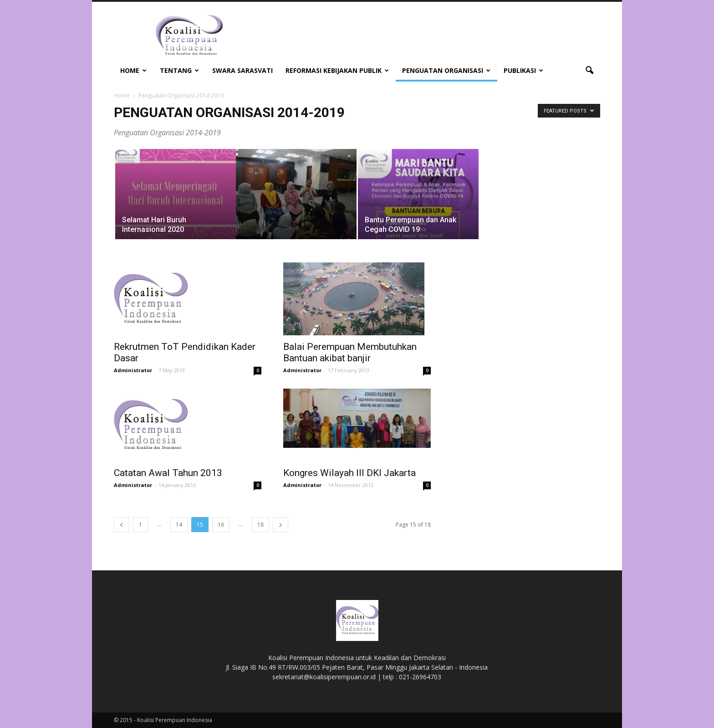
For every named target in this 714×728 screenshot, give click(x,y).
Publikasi (523, 70)
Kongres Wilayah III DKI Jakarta (349, 473)
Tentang (179, 70)
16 (221, 525)
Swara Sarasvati (242, 70)
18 (260, 525)
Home (133, 70)
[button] (589, 71)
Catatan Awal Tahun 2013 (168, 473)
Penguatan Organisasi (446, 70)
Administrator (133, 370)
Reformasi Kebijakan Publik (337, 70)
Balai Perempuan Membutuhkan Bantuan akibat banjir (350, 352)
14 (179, 525)
